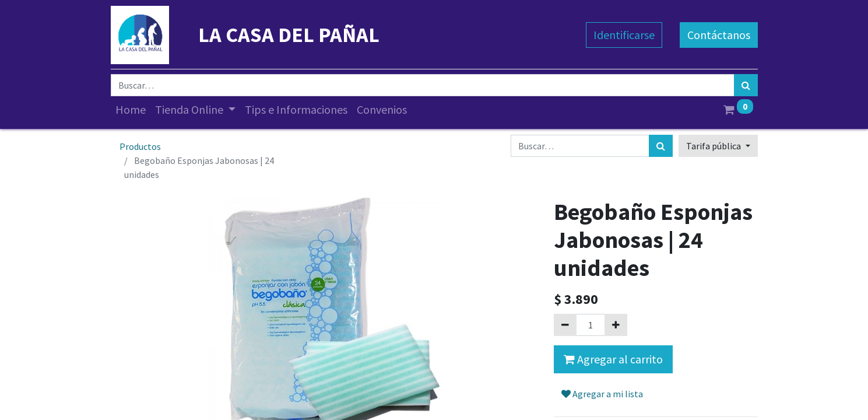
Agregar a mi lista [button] (602, 394)
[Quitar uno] (565, 325)
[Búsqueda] (746, 85)
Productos (140, 146)
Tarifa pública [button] (714, 146)
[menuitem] (131, 110)
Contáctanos (719, 35)
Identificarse (624, 35)
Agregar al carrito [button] (613, 359)
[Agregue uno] (616, 325)
